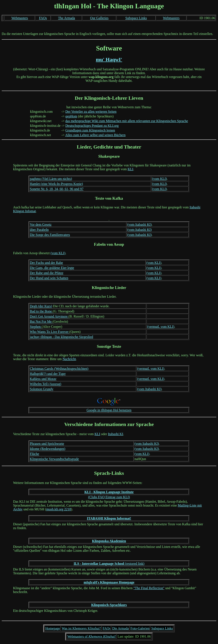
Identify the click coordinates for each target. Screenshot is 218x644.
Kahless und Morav (43, 379)
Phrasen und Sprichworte (47, 444)
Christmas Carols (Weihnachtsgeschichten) (59, 369)
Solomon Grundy (42, 389)
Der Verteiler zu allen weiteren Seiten (91, 112)
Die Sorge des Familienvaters (50, 235)
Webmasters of (92, 636)
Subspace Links (136, 18)
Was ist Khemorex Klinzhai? (81, 628)
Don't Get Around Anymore (49, 316)
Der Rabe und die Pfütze (47, 273)
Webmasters (20, 18)
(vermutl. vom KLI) (161, 327)
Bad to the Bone (41, 311)
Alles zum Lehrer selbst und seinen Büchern (95, 135)
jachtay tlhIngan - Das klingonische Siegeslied (61, 337)
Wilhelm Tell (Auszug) (45, 384)
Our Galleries (99, 18)
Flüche (34, 454)
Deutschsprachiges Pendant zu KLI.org (92, 126)
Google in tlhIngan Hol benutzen (109, 410)
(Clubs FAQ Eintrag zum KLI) (109, 497)
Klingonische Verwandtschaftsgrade (54, 459)
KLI (130, 169)
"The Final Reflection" (149, 588)
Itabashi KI (116, 434)
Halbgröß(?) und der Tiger (48, 374)
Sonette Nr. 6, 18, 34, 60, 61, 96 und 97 (57, 189)
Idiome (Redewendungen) (48, 449)
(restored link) (109, 564)
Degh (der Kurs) (41, 306)
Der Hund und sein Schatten (49, 278)
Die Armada (120, 628)
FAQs (43, 18)
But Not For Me (41, 321)
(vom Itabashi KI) (140, 225)
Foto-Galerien (140, 628)
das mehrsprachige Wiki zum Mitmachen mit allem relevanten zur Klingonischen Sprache (127, 121)
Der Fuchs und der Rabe (46, 263)
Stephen (36, 327)
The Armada (67, 18)
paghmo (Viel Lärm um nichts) (51, 179)
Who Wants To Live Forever (50, 332)
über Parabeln (39, 230)
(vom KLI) (159, 179)
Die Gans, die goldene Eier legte (52, 268)
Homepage (53, 628)
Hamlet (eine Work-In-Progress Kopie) (56, 184)
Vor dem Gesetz (41, 225)
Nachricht (69, 359)
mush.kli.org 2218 (59, 509)
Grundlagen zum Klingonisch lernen (90, 130)
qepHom (71, 116)
